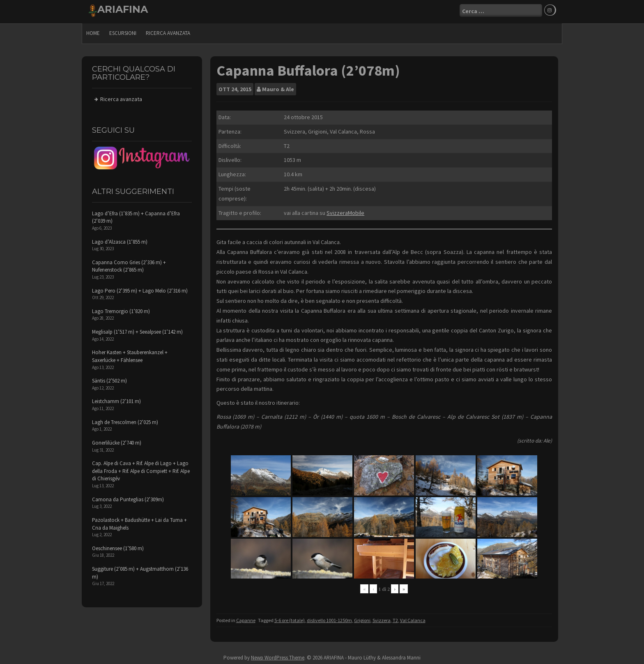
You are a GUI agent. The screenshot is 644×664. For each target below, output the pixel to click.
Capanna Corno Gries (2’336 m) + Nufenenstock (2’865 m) (129, 264)
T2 (395, 618)
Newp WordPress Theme (278, 656)
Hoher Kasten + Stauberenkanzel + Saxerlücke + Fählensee (130, 355)
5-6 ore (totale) (290, 618)
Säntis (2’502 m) (109, 379)
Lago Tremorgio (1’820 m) (121, 309)
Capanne (246, 618)
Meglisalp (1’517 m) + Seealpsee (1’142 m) (137, 330)
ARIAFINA (123, 9)
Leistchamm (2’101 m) (116, 400)
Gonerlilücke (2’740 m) (117, 441)
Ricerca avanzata (168, 31)
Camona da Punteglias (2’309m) (128, 497)
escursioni (123, 31)
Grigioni (362, 618)
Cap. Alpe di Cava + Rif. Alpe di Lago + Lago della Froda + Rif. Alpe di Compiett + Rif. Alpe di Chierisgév (141, 469)
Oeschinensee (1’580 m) (118, 546)
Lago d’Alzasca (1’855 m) (120, 240)
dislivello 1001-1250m (329, 618)
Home (93, 31)
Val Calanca (413, 618)
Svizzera (382, 618)
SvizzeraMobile (345, 211)
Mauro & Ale (278, 87)
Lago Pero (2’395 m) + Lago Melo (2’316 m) (140, 289)
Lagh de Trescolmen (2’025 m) (125, 420)
